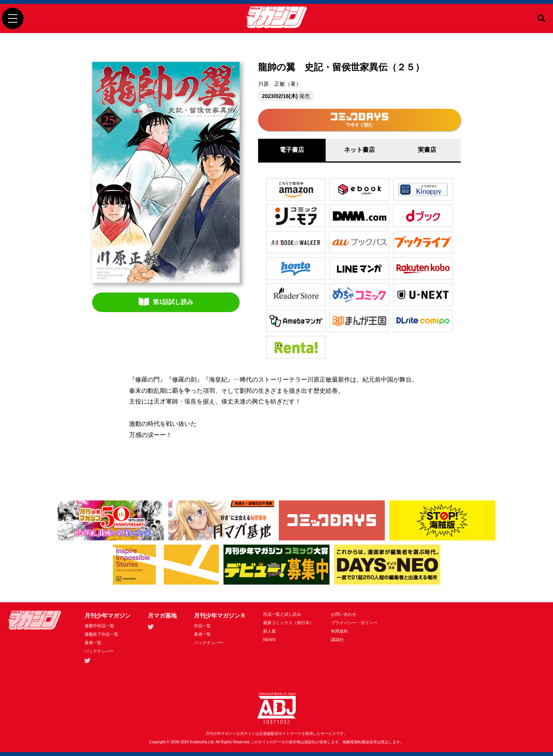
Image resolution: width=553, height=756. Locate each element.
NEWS (269, 640)
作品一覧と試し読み (282, 614)
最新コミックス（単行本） (288, 623)
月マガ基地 (162, 616)
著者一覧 (93, 643)
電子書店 (292, 150)
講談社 (337, 640)
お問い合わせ (344, 614)
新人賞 (269, 631)
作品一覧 (202, 626)
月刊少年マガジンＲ (220, 616)
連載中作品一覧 (99, 626)
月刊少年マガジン (108, 616)
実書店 (427, 150)
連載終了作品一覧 (101, 634)
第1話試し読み (166, 302)
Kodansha (199, 742)
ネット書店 (359, 150)
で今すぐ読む (359, 120)
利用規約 (339, 631)
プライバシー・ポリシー (354, 623)
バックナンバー (99, 651)
